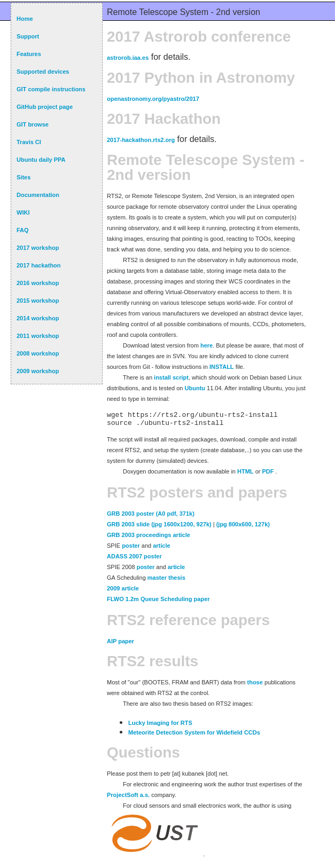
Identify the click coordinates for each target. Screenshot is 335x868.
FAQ (23, 230)
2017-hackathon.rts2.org (141, 140)
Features (29, 54)
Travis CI (29, 142)
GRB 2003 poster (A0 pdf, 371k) (151, 517)
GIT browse (33, 124)
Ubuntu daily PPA (41, 160)
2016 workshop (38, 283)
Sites (24, 177)
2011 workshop (38, 336)
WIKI (23, 212)
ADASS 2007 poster (134, 559)
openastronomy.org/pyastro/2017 (153, 99)
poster (131, 549)
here (207, 345)
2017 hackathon (39, 265)
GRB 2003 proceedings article (149, 538)
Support (28, 36)
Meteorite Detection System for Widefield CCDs (194, 736)
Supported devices (43, 72)
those (255, 685)
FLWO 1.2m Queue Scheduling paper (158, 602)
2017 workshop (38, 248)
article (161, 549)
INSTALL (222, 367)
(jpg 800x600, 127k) (243, 527)
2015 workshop (38, 301)
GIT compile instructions (51, 89)
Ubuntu (195, 388)
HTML (246, 475)
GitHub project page (45, 107)
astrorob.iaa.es (128, 58)
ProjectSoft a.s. (128, 798)
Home (25, 19)
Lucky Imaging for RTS (160, 726)
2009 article (123, 591)
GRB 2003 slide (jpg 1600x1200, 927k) (159, 527)
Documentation (38, 195)
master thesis (166, 581)
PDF (268, 475)
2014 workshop (38, 318)
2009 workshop (38, 371)
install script (171, 377)
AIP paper (120, 644)
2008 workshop (38, 353)
